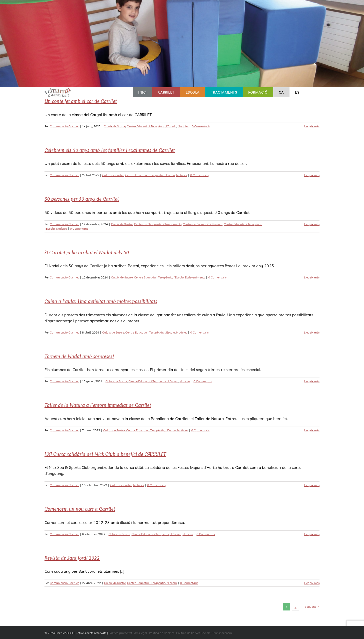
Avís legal (141, 633)
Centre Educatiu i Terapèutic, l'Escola (152, 126)
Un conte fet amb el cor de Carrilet (81, 101)
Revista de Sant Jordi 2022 (72, 558)
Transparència (222, 633)
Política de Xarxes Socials (193, 633)
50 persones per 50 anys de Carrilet (82, 199)
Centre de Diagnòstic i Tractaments (158, 224)
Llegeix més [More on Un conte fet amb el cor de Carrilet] (312, 126)
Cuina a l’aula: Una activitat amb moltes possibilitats (101, 301)
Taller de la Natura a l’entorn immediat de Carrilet (98, 405)
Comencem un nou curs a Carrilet (80, 509)
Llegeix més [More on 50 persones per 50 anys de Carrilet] (312, 224)
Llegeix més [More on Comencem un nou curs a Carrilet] (312, 534)
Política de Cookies (162, 633)
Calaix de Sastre (115, 126)
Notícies (183, 126)
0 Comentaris (201, 126)
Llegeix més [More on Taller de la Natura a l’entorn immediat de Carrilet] (312, 430)
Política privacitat (120, 633)
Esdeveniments (195, 277)
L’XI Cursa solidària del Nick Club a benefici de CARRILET (105, 454)
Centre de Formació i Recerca (203, 224)
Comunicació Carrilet (64, 126)
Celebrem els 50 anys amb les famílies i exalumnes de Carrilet (110, 150)
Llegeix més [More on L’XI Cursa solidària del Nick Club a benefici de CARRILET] (312, 485)
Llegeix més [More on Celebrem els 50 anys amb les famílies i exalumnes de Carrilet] (312, 175)
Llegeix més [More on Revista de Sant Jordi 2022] (312, 583)
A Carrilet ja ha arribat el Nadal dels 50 (87, 252)
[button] (312, 92)
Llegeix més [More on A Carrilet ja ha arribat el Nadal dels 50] (312, 277)
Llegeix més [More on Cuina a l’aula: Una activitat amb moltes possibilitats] (312, 332)
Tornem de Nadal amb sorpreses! (79, 356)
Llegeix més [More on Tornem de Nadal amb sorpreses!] (312, 381)
